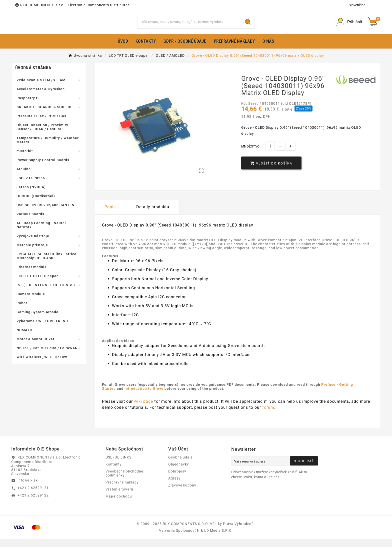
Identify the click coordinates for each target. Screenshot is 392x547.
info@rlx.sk (28, 488)
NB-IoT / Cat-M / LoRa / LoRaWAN (47, 356)
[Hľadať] (189, 26)
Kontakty (114, 472)
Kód (245, 111)
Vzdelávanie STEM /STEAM (41, 88)
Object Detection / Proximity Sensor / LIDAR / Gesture (42, 135)
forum (268, 415)
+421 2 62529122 (33, 503)
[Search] (248, 26)
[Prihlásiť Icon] (349, 26)
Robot (22, 311)
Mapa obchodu (119, 504)
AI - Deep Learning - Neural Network (41, 233)
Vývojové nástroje (33, 244)
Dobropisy (177, 479)
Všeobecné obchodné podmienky (124, 481)
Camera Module (31, 302)
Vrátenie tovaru (119, 497)
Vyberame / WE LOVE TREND (42, 329)
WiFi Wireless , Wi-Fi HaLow (42, 365)
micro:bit (25, 159)
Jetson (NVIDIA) (31, 195)
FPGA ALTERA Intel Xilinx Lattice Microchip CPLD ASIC (46, 264)
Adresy (174, 486)
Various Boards (30, 222)
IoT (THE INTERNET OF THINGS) (46, 293)
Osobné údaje (180, 465)
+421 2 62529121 (33, 496)
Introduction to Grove (144, 396)
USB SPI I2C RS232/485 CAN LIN (45, 213)
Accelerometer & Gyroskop (41, 97)
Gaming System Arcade (37, 320)
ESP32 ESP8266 (31, 186)
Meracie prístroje (32, 253)
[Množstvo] (270, 154)
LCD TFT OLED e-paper (37, 284)
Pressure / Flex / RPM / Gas (41, 124)
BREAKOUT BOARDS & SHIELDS (44, 115)
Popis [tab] (110, 215)
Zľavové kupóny (182, 493)
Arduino (24, 177)
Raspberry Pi (28, 106)
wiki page (144, 409)
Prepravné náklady (122, 490)
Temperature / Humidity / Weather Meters (48, 148)
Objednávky (179, 472)
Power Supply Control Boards (43, 168)
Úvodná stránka (33, 76)
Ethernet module (32, 275)
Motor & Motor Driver (35, 347)
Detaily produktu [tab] (153, 215)
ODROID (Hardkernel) (36, 204)
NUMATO (24, 338)
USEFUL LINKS (118, 465)
